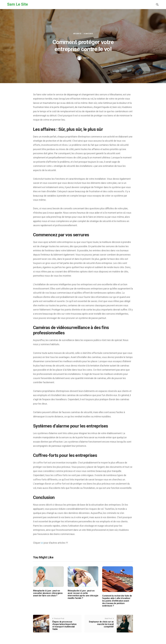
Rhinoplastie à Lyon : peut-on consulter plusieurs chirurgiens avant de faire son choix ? (48, 593)
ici (42, 543)
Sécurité (77, 34)
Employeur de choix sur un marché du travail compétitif (101, 624)
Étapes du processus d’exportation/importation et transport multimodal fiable (64, 625)
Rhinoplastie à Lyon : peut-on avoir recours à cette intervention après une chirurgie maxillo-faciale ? (83, 594)
